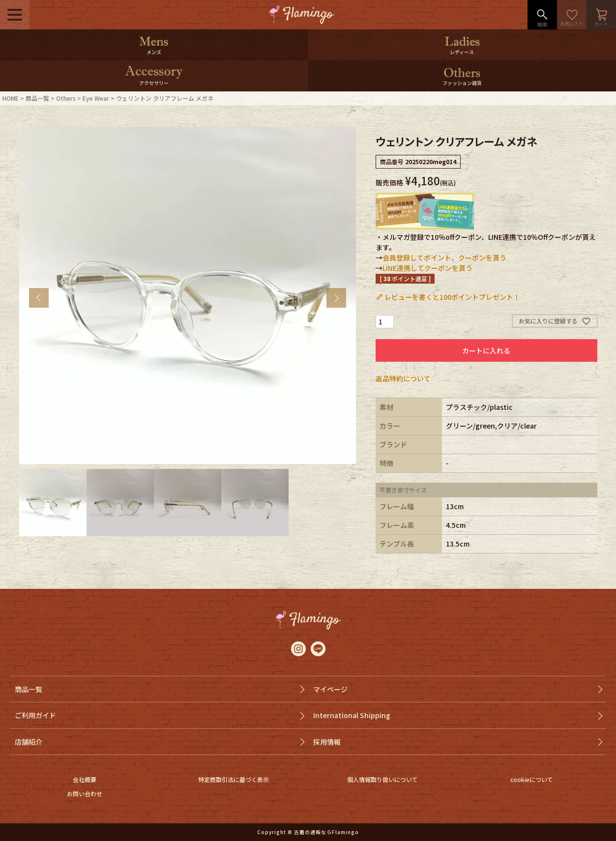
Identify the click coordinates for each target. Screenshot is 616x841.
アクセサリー (154, 83)
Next (336, 298)
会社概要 (85, 779)
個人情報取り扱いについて (382, 779)
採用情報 (327, 742)
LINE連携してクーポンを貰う (427, 268)
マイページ (330, 689)
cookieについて (532, 779)
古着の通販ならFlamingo (326, 832)
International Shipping (352, 715)
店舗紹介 (29, 742)
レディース (462, 52)
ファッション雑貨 (462, 83)
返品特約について (403, 378)
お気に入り (572, 15)
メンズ (154, 52)
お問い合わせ (85, 794)
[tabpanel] (188, 295)
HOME (11, 98)
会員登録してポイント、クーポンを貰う (444, 258)
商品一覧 (37, 98)
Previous (39, 298)
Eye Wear (96, 98)
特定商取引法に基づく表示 (234, 779)
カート (601, 15)
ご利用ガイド (35, 715)
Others (66, 98)
